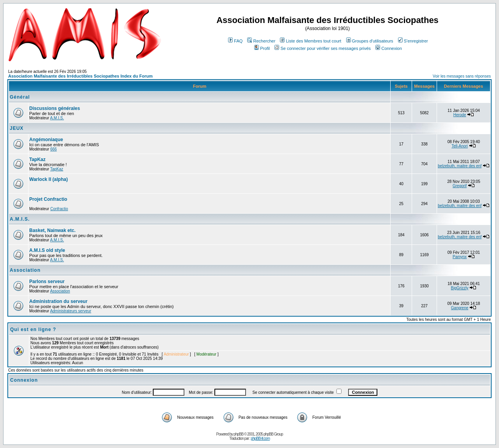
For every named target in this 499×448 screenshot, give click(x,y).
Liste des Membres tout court (311, 41)
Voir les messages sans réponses (462, 76)
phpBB (238, 434)
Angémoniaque (46, 140)
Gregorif (460, 186)
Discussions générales (55, 108)
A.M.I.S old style (47, 250)
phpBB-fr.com (260, 438)
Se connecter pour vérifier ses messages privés (323, 48)
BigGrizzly (460, 288)
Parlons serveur (47, 282)
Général (20, 97)
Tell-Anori (460, 146)
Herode (460, 115)
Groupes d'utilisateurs (370, 41)
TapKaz (37, 159)
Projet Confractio (48, 199)
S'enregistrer (413, 41)
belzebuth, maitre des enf (460, 166)
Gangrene (460, 308)
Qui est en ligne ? (33, 329)
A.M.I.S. (57, 118)
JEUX (17, 128)
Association (25, 270)
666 (54, 149)
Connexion (389, 48)
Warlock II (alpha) (49, 179)
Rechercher (261, 41)
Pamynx (460, 257)
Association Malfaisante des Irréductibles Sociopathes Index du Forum (80, 76)
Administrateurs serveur (71, 311)
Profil (262, 48)
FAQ (235, 41)
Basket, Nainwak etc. (52, 230)
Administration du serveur (58, 301)
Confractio (59, 209)
